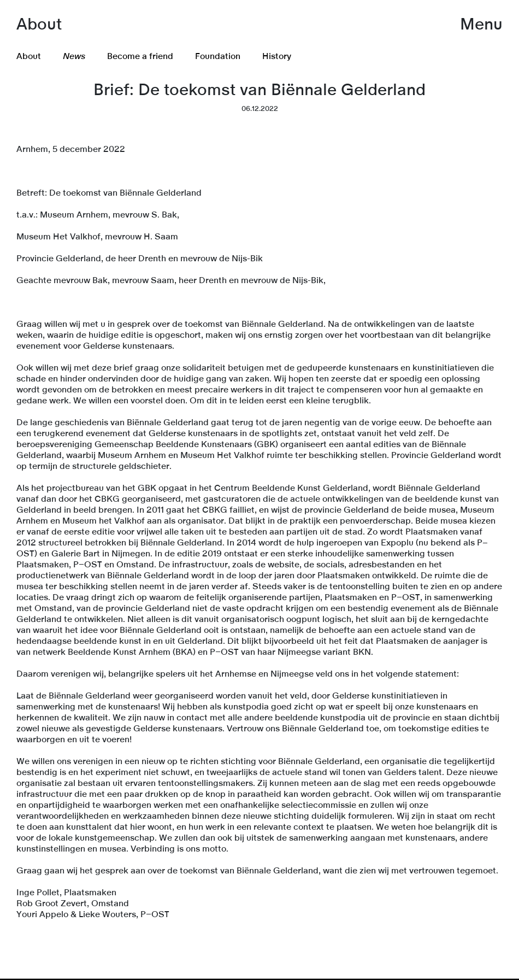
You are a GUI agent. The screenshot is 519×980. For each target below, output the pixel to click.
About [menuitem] (29, 56)
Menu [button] (481, 25)
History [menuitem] (277, 56)
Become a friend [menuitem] (140, 56)
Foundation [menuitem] (218, 56)
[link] (259, 979)
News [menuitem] (74, 56)
